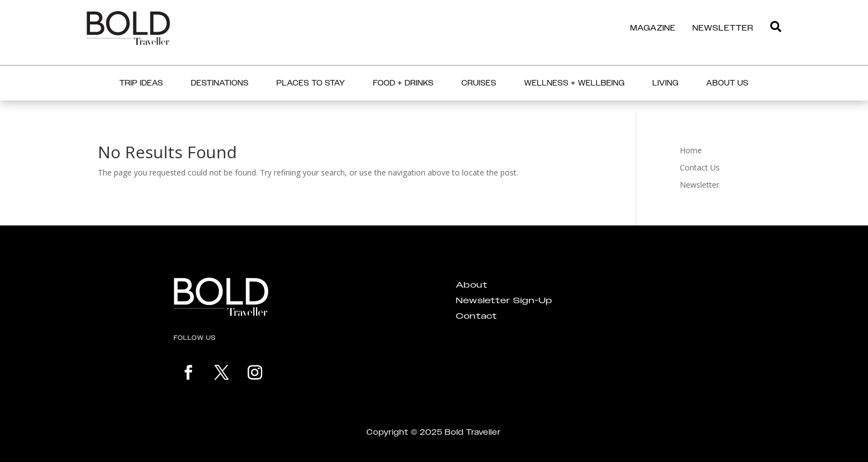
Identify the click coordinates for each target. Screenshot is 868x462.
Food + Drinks (403, 83)
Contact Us (700, 167)
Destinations (220, 83)
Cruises (479, 83)
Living (666, 83)
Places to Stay (311, 83)
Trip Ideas (141, 83)
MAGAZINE (653, 28)
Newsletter (699, 185)
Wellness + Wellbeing (575, 83)
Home (691, 150)
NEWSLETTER (723, 28)
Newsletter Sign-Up (504, 300)
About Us (727, 83)
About (472, 285)
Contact (476, 316)
